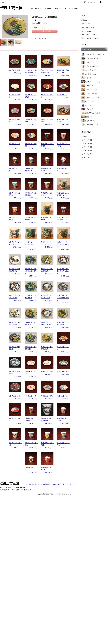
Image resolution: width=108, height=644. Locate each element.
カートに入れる (45, 31)
